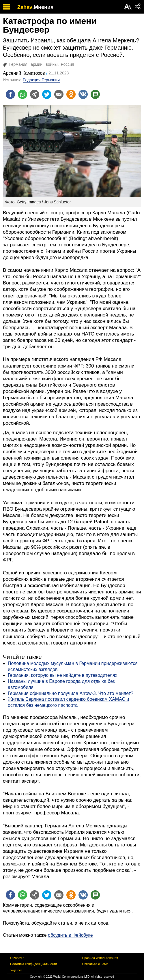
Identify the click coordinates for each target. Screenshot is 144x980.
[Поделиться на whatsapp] (23, 94)
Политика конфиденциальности (33, 964)
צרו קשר (16, 970)
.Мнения (43, 7)
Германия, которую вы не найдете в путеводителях (62, 675)
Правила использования (100, 958)
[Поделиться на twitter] (47, 94)
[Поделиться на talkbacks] (95, 94)
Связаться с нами (95, 964)
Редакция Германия (41, 80)
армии (37, 64)
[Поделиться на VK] (83, 94)
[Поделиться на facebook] (10, 94)
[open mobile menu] (6, 7)
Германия (18, 64)
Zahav (25, 7)
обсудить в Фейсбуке (70, 935)
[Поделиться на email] (59, 94)
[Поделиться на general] (35, 94)
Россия (68, 64)
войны (52, 64)
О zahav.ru (18, 958)
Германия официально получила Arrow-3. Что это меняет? (71, 693)
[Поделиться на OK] (71, 94)
